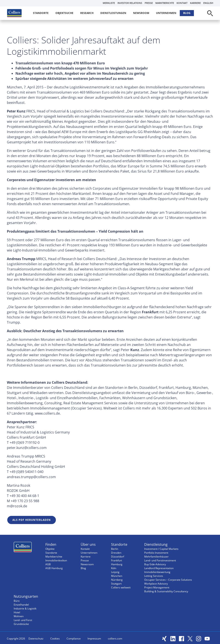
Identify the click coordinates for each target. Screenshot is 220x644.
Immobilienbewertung (157, 572)
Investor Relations (130, 3)
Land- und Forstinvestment (160, 560)
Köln (114, 568)
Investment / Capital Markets (161, 549)
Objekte (50, 549)
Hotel (17, 612)
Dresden (116, 553)
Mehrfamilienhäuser (156, 557)
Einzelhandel (21, 605)
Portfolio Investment (156, 553)
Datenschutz (36, 639)
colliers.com (115, 639)
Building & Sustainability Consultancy (166, 591)
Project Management (157, 587)
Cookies (55, 639)
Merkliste (109, 3)
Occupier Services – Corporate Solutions (168, 580)
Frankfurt (117, 560)
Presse (149, 3)
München (117, 576)
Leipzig (115, 572)
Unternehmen (166, 13)
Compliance (74, 639)
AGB (48, 564)
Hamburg (117, 564)
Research (87, 13)
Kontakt (182, 3)
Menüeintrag (23, 548)
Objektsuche (64, 13)
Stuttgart (116, 584)
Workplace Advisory (156, 584)
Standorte (41, 13)
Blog (187, 13)
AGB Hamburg (54, 568)
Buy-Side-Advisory (155, 564)
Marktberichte (165, 3)
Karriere (195, 3)
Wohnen (19, 616)
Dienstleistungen (113, 13)
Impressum (94, 639)
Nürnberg (117, 580)
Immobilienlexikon (56, 560)
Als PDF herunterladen (32, 520)
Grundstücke (21, 624)
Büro (17, 601)
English (208, 3)
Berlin (115, 549)
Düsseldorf (118, 557)
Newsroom (141, 13)
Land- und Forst (23, 620)
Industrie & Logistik (25, 608)
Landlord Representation (159, 568)
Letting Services (154, 576)
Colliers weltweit (121, 587)
